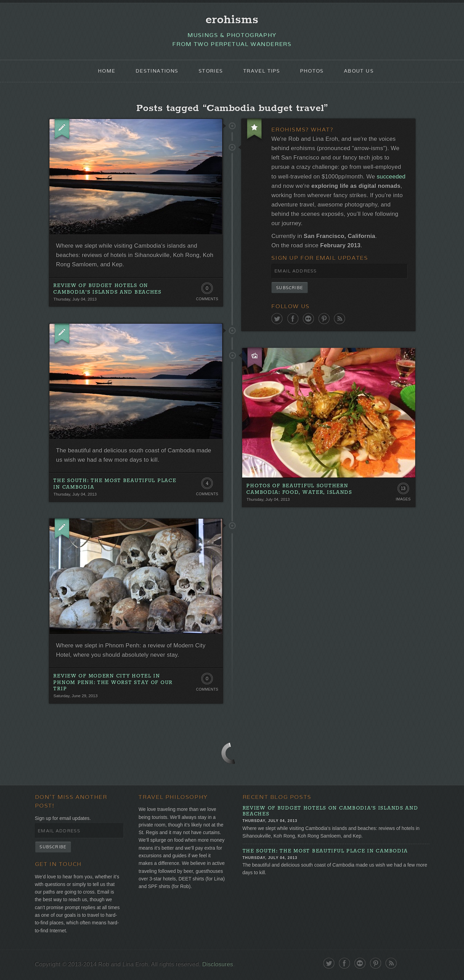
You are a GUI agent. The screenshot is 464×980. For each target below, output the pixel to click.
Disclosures (218, 967)
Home (107, 71)
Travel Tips (262, 71)
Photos (312, 71)
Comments (207, 300)
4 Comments (207, 486)
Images (403, 501)
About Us (359, 71)
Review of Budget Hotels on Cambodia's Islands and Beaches (107, 290)
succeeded (392, 177)
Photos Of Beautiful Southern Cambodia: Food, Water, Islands (299, 491)
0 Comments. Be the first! (207, 290)
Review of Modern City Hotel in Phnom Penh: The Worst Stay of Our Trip (113, 684)
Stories (211, 71)
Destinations (157, 71)
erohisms (232, 20)
